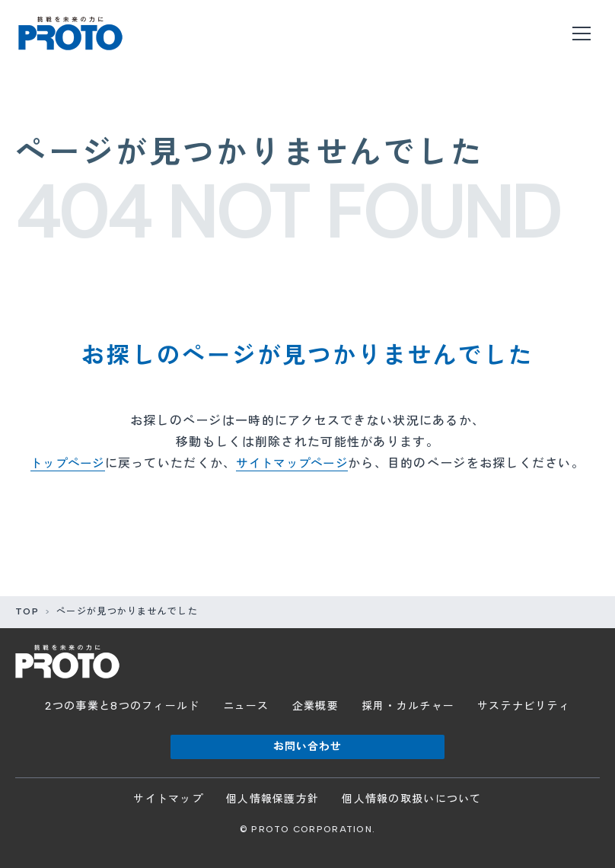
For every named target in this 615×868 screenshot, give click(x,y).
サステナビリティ (524, 706)
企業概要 (315, 706)
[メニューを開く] (582, 34)
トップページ (64, 463)
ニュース (246, 706)
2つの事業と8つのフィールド (123, 706)
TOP (27, 611)
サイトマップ (168, 799)
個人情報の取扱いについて (411, 799)
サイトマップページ (295, 463)
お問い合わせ (308, 747)
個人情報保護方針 (272, 799)
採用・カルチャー (408, 706)
